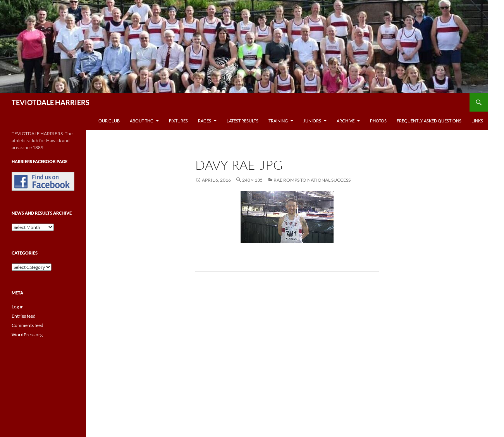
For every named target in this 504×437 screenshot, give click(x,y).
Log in (18, 307)
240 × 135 (252, 180)
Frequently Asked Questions (429, 121)
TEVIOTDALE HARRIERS (51, 102)
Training (278, 121)
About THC (142, 121)
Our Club (109, 121)
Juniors (312, 121)
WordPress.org (27, 335)
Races (205, 121)
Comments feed (28, 325)
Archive (346, 121)
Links (477, 121)
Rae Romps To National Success (312, 180)
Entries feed (24, 316)
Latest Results (243, 121)
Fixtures (178, 121)
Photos (378, 121)
